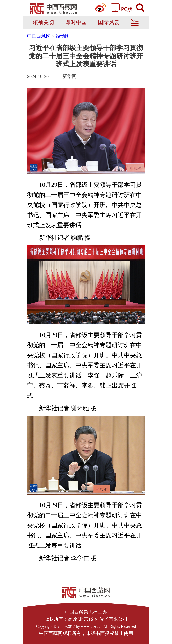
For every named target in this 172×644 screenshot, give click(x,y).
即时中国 (76, 22)
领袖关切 (43, 22)
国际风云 (109, 22)
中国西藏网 (39, 36)
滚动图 (63, 36)
